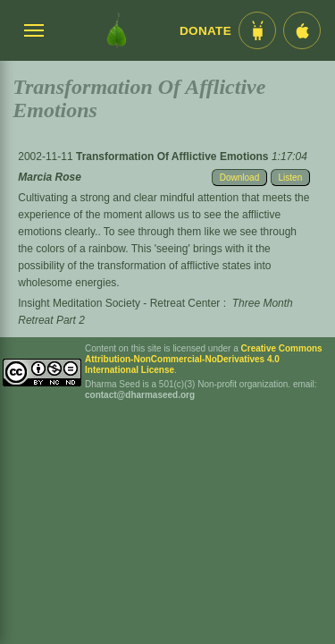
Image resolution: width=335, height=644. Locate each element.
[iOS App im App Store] (302, 30)
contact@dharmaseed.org (140, 395)
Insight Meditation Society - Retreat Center (119, 303)
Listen (291, 178)
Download (239, 178)
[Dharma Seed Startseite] (117, 30)
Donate (205, 31)
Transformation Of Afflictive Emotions (174, 157)
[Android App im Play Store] (257, 30)
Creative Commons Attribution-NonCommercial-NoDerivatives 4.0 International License (204, 359)
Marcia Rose (50, 177)
